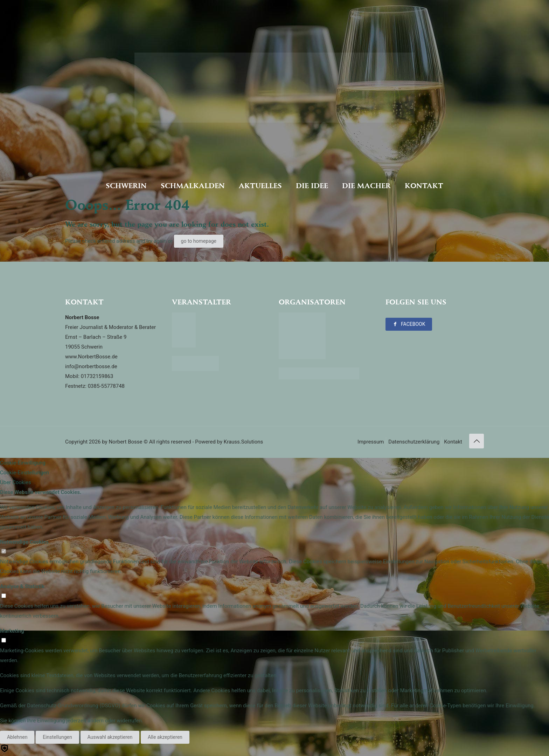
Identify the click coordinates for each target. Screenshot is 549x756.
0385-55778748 (106, 386)
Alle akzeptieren (165, 737)
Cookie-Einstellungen (25, 473)
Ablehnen (17, 737)
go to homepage (199, 241)
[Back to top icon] (477, 441)
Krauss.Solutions (244, 442)
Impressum (371, 442)
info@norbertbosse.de (91, 366)
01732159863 (97, 376)
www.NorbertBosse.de (91, 357)
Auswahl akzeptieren (110, 737)
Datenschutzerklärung (414, 442)
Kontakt (453, 442)
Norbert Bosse (125, 442)
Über (16, 482)
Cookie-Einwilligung (23, 463)
